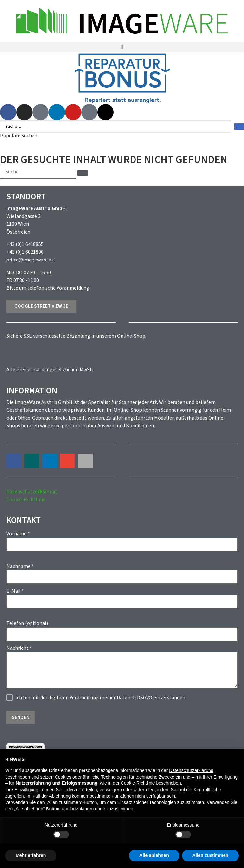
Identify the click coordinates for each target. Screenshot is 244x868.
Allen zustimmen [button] (210, 855)
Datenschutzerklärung (32, 492)
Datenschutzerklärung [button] (191, 770)
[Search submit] (239, 127)
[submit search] (83, 173)
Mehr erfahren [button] (31, 855)
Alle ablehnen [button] (154, 855)
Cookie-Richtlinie (26, 500)
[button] (122, 47)
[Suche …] (38, 172)
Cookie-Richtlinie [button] (138, 783)
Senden (21, 717)
